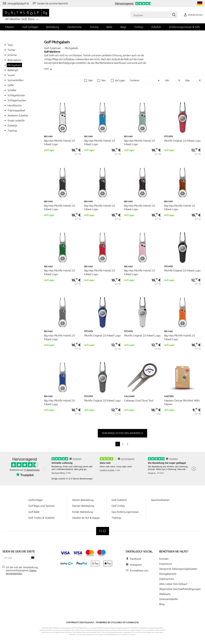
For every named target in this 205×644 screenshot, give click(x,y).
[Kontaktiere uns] (16, 3)
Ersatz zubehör (16, 120)
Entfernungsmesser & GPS (185, 27)
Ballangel (13, 70)
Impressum (166, 564)
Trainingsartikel (16, 110)
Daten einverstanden (21, 572)
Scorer (11, 75)
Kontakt (164, 559)
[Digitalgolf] (103, 531)
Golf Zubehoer (52, 48)
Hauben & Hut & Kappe (86, 518)
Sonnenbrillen (16, 80)
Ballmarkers (14, 60)
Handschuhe (74, 27)
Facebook (136, 559)
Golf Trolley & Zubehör (42, 518)
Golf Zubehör (119, 500)
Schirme (12, 55)
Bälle (109, 27)
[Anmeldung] (193, 15)
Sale (90, 80)
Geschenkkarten (160, 500)
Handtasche (15, 105)
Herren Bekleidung (83, 500)
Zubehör (156, 27)
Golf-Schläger (30, 27)
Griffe (11, 85)
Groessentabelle (169, 599)
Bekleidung (53, 27)
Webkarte (165, 594)
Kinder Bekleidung (83, 512)
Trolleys (139, 27)
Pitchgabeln (14, 65)
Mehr (47, 69)
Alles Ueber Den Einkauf (173, 584)
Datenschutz (167, 579)
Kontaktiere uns (139, 570)
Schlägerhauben (17, 100)
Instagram (136, 565)
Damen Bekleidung (83, 506)
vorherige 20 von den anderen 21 (122, 433)
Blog (162, 604)
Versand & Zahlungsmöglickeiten (178, 569)
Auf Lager (120, 80)
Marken (10, 27)
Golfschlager (36, 500)
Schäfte (12, 90)
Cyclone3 (117, 622)
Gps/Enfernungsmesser (125, 512)
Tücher (11, 50)
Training (12, 131)
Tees (10, 45)
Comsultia (133, 622)
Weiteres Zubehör (18, 115)
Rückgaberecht (168, 574)
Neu (104, 80)
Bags (123, 27)
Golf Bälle (34, 512)
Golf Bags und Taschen (42, 506)
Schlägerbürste (16, 95)
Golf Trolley (118, 506)
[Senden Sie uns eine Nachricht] (50, 3)
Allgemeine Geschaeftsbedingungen (180, 589)
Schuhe (94, 27)
